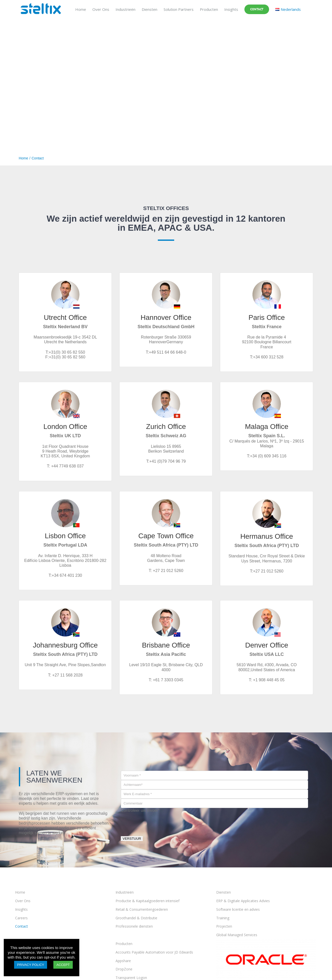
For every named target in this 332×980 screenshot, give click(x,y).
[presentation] (159, 823)
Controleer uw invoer (140, 810)
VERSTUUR (132, 839)
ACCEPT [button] (63, 965)
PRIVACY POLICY (31, 965)
